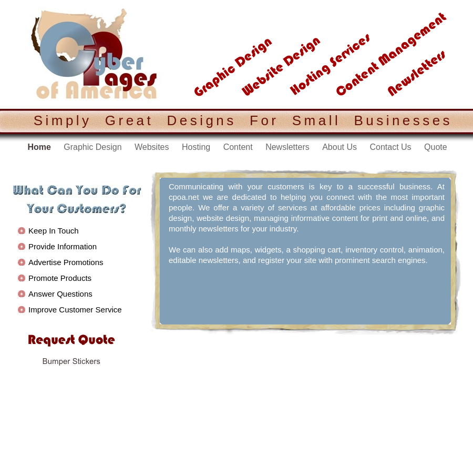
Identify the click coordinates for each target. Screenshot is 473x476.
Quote (436, 147)
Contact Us (392, 147)
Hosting (197, 147)
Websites (153, 147)
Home (40, 147)
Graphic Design (94, 147)
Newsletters (289, 147)
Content (239, 147)
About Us (341, 147)
